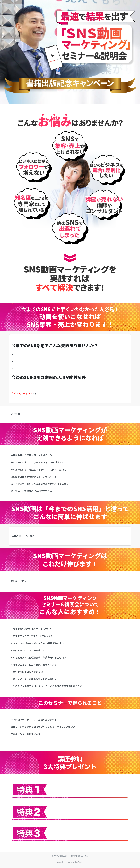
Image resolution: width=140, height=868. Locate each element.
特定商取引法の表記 (80, 856)
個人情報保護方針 (59, 856)
